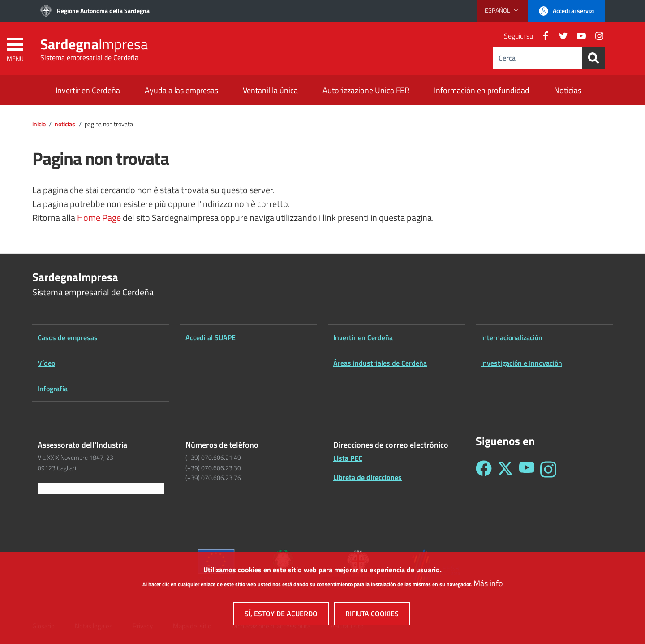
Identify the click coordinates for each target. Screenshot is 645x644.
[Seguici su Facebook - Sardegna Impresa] (484, 469)
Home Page (99, 218)
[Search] (593, 58)
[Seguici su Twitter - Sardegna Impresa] (505, 469)
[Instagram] (596, 36)
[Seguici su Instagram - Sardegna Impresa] (548, 469)
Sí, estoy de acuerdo (281, 619)
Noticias (65, 124)
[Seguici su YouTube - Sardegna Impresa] (527, 469)
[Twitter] (560, 36)
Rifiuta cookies (372, 619)
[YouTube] (578, 36)
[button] (502, 10)
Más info (488, 589)
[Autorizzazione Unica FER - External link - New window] (366, 91)
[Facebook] (542, 36)
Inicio (39, 124)
